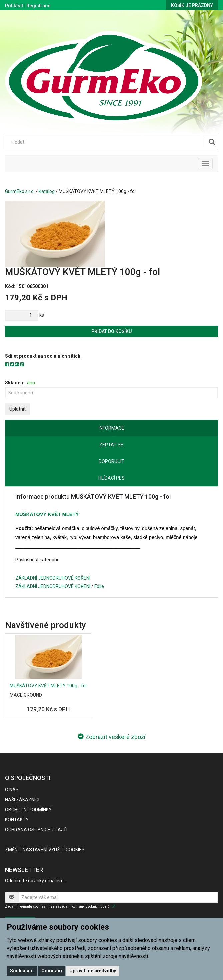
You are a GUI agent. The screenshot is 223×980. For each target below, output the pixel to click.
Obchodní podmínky (28, 810)
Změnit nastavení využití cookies (45, 850)
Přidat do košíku (111, 331)
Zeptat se (111, 445)
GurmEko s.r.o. (20, 191)
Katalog (47, 191)
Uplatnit (17, 409)
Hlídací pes (111, 478)
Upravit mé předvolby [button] (93, 971)
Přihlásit (14, 6)
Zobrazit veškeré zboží (111, 737)
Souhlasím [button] (22, 971)
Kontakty (17, 820)
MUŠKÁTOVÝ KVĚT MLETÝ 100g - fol (48, 686)
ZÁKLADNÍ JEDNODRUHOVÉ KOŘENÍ (53, 578)
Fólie (99, 586)
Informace (111, 428)
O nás (12, 790)
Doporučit (111, 461)
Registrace (38, 6)
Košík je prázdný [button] (192, 5)
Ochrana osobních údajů (36, 830)
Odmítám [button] (52, 971)
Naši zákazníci (22, 800)
